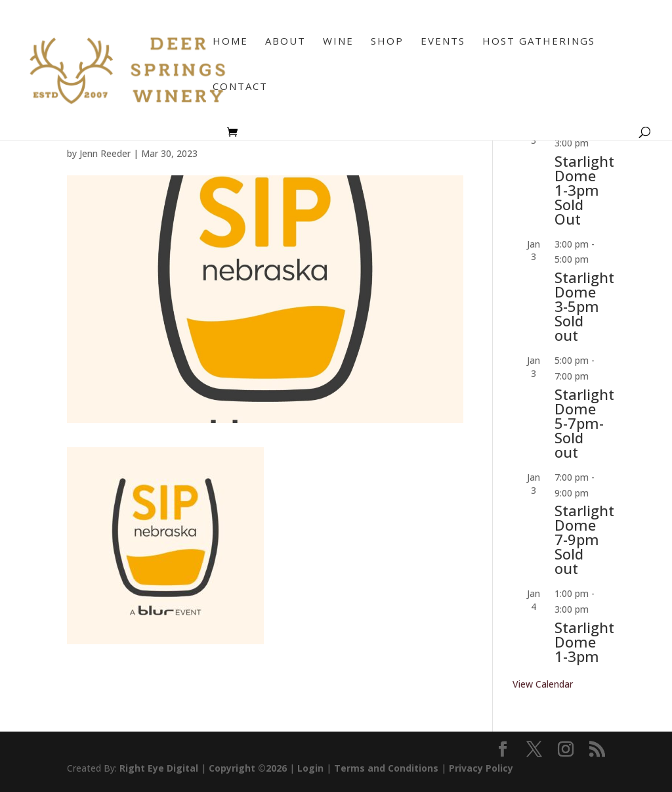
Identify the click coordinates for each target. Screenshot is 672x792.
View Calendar (543, 684)
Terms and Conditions (386, 768)
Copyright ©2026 (248, 768)
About (285, 42)
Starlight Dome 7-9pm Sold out (584, 539)
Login (310, 768)
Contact (240, 87)
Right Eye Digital (159, 768)
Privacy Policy (481, 768)
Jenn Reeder (105, 153)
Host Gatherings (539, 42)
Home (230, 42)
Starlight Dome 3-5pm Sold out (584, 306)
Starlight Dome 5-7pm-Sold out (584, 423)
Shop (387, 42)
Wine (338, 42)
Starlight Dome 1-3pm (584, 642)
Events (443, 42)
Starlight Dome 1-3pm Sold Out (584, 190)
